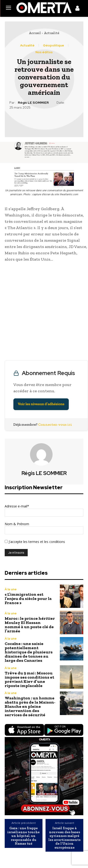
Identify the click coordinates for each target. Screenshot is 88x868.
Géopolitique (54, 45)
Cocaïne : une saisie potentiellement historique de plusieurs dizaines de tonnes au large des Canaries (29, 652)
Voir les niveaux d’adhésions (41, 404)
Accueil (35, 33)
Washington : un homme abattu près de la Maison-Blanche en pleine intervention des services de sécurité (30, 706)
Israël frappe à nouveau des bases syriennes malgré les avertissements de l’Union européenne (64, 838)
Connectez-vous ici (55, 424)
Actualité (52, 33)
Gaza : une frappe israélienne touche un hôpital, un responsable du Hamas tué (23, 836)
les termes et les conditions (44, 542)
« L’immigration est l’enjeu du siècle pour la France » (28, 599)
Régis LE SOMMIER (33, 103)
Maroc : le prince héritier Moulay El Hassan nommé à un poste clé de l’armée (30, 625)
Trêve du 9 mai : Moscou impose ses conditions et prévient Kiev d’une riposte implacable (29, 679)
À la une (11, 589)
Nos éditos (44, 52)
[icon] (77, 9)
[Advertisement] (44, 312)
